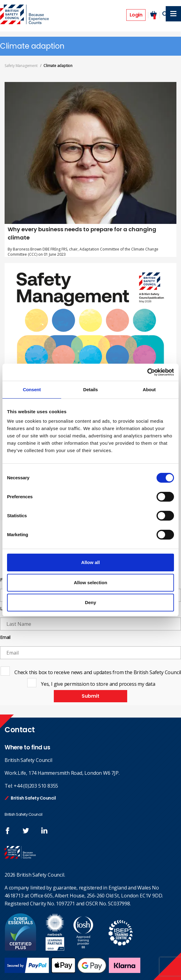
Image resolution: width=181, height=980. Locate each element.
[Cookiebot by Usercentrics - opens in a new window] (147, 372)
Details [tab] (90, 390)
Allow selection (90, 583)
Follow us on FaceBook (8, 831)
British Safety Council (33, 798)
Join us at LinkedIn (44, 831)
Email (5, 638)
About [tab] (149, 390)
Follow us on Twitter (26, 831)
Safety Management (21, 66)
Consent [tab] (32, 390)
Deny (91, 602)
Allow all (91, 562)
